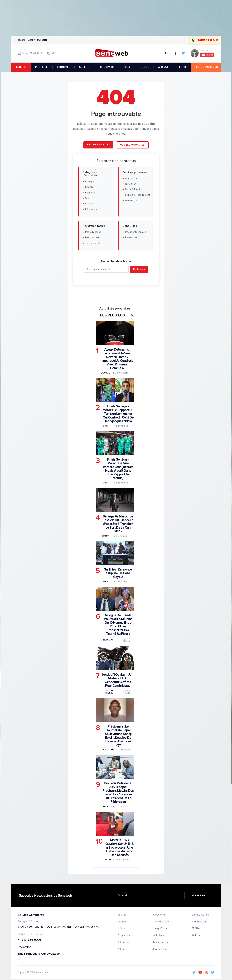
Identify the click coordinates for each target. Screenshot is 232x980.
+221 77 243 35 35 (30, 927)
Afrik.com (197, 936)
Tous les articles (94, 243)
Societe (106, 373)
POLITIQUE (41, 67)
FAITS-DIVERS (106, 67)
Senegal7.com (160, 929)
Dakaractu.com (160, 949)
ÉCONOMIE (63, 67)
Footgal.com (124, 936)
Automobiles (132, 178)
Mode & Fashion (134, 190)
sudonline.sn (159, 936)
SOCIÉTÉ (84, 67)
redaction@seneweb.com (43, 954)
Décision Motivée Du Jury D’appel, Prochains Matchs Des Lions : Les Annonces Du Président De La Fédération (118, 793)
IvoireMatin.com (200, 922)
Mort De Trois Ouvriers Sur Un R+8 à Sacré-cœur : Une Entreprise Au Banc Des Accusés (119, 848)
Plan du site (131, 238)
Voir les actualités (132, 145)
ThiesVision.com (161, 922)
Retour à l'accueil (98, 145)
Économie (90, 193)
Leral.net (122, 915)
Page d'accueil (93, 232)
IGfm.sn (121, 929)
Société (89, 187)
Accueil (21, 40)
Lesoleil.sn (123, 922)
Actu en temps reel (38, 40)
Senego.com (159, 915)
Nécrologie (131, 201)
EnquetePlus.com (200, 915)
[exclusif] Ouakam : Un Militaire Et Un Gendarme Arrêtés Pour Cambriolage (118, 680)
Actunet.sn (123, 949)
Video (109, 860)
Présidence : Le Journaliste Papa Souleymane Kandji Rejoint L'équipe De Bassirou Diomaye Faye (118, 736)
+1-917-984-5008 (30, 940)
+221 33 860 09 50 (86, 927)
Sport (88, 198)
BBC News (197, 929)
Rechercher (139, 269)
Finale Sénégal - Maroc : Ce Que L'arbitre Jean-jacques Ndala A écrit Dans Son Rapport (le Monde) (118, 469)
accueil (21, 67)
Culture (89, 204)
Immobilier (130, 184)
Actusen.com (124, 942)
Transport (109, 640)
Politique (90, 182)
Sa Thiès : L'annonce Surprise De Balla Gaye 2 (118, 573)
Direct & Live (92, 238)
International (92, 209)
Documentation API (135, 232)
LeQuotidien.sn (160, 942)
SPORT (128, 67)
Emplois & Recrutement (138, 195)
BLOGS (145, 67)
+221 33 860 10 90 (58, 927)
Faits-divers (109, 692)
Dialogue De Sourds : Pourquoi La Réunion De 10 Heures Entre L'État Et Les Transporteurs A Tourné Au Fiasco (118, 625)
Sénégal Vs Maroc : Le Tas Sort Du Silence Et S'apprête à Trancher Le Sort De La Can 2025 (118, 524)
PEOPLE (182, 67)
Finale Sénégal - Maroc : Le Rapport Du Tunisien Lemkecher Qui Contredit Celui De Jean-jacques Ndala (118, 414)
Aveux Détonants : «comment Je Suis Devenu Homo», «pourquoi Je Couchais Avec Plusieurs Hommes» (117, 359)
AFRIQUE (163, 67)
